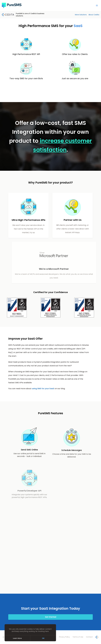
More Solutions (81, 15)
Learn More (17, 638)
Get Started (51, 617)
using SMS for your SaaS (43, 389)
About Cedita (94, 15)
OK (43, 638)
